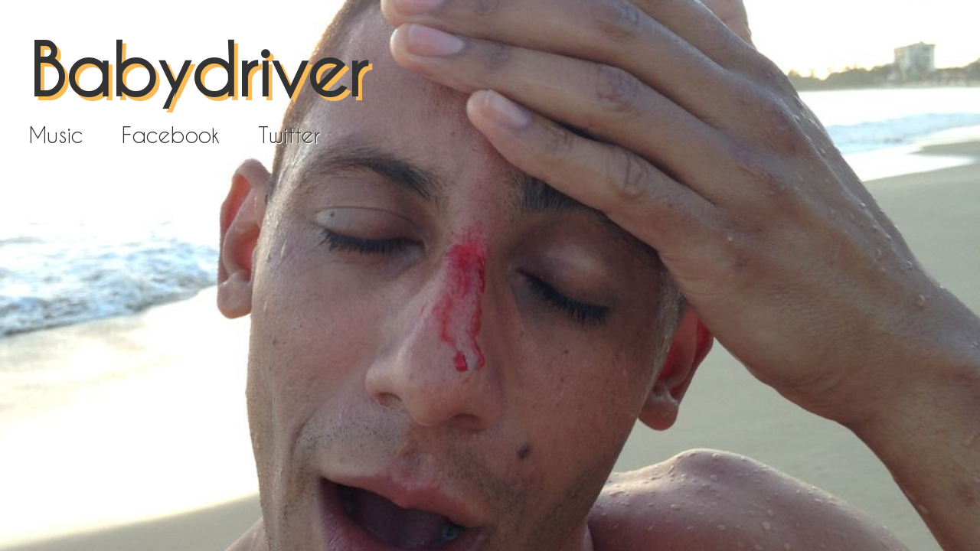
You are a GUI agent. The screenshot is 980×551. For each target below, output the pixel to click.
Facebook (171, 135)
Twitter (289, 135)
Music (56, 135)
